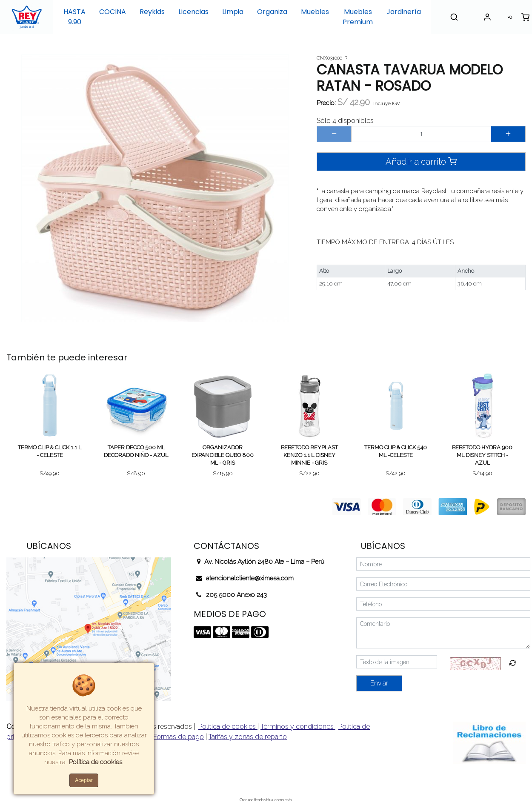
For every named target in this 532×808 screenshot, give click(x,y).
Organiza (272, 12)
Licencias (193, 12)
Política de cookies (228, 727)
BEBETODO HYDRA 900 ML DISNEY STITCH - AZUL (482, 455)
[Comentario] (443, 633)
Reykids (152, 12)
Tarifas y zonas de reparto (248, 737)
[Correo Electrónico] (443, 584)
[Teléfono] (443, 604)
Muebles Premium (358, 17)
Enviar (379, 683)
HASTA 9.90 (74, 17)
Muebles (315, 12)
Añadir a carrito (421, 161)
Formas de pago (179, 737)
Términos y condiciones (298, 727)
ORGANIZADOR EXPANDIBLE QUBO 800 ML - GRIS (223, 455)
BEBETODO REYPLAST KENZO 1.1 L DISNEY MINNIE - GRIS (309, 455)
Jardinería (404, 12)
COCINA (113, 12)
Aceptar (84, 780)
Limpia (233, 12)
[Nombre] (443, 564)
